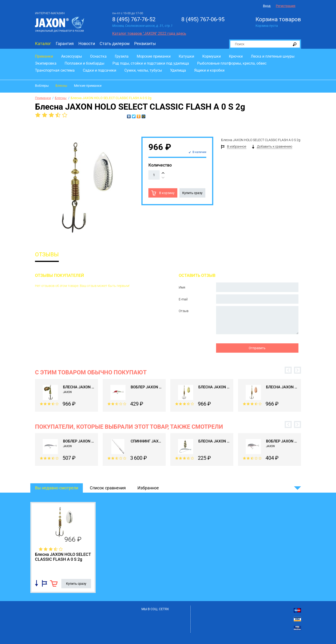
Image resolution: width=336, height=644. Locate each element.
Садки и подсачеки (100, 70)
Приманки (44, 56)
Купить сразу (192, 193)
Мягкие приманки (88, 86)
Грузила (122, 56)
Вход (267, 6)
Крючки (236, 56)
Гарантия (65, 44)
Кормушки (212, 56)
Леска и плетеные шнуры (273, 56)
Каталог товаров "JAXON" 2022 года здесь (149, 33)
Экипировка (46, 63)
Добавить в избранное (45, 583)
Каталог (43, 44)
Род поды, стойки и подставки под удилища (151, 63)
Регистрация (286, 6)
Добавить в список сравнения (37, 583)
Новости (87, 44)
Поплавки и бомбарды (84, 63)
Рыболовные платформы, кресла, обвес (232, 63)
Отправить (257, 348)
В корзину (166, 193)
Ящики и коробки (209, 70)
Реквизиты (145, 44)
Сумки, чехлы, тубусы (143, 70)
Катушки (186, 56)
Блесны (61, 86)
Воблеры (42, 86)
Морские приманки (154, 56)
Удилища (178, 70)
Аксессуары (72, 56)
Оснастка (98, 56)
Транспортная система (55, 70)
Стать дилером (115, 44)
